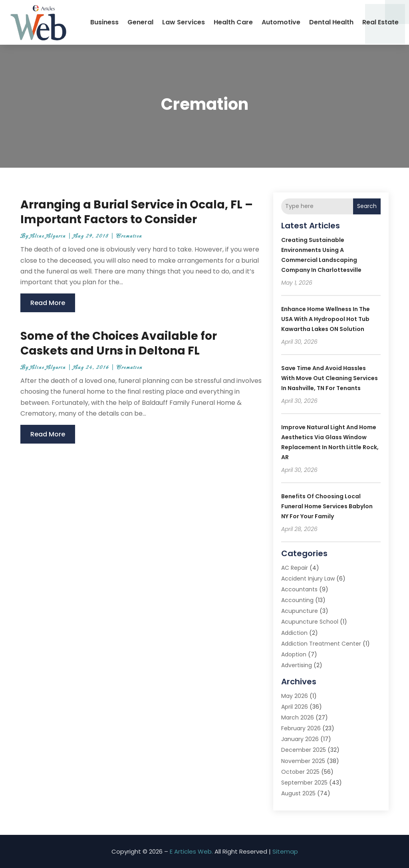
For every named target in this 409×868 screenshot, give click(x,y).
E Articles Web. (191, 851)
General (140, 22)
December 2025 (304, 750)
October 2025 (300, 772)
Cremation (129, 236)
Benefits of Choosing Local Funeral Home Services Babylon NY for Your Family (327, 506)
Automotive (281, 22)
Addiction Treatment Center (321, 644)
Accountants (299, 589)
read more (48, 303)
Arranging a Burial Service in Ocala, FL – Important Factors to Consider (137, 212)
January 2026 (300, 739)
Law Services (184, 22)
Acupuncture (300, 611)
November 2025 (303, 761)
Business (104, 22)
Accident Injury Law (308, 579)
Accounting (297, 600)
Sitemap (285, 851)
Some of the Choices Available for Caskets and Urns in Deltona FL (119, 343)
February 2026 (301, 728)
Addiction (294, 633)
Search (367, 206)
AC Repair (295, 568)
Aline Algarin (48, 236)
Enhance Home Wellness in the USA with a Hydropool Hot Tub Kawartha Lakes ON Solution (326, 319)
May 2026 (295, 696)
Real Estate (380, 22)
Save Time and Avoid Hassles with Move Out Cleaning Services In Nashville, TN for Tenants (330, 378)
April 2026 (295, 707)
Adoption (294, 654)
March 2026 (298, 717)
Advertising (297, 665)
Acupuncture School (310, 622)
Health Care (233, 22)
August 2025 (298, 793)
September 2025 (304, 783)
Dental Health (331, 22)
